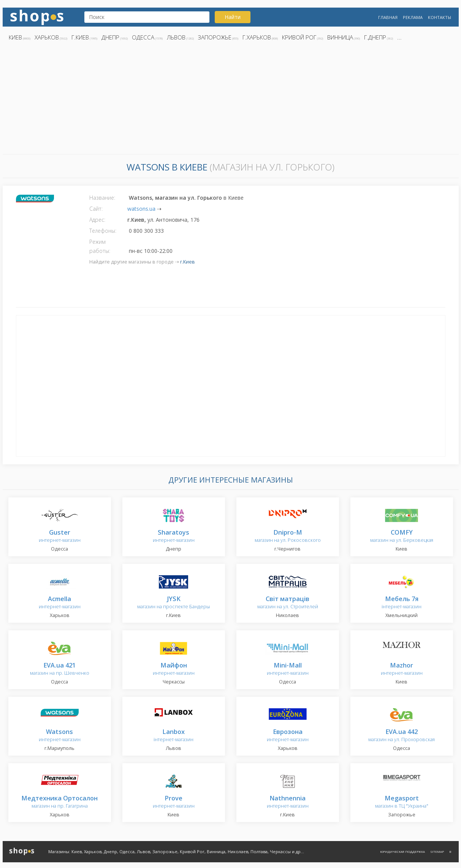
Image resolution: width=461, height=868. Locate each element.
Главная (388, 17)
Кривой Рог (299, 37)
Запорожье (215, 37)
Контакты (440, 17)
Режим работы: (100, 246)
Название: (102, 198)
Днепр (110, 37)
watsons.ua (141, 209)
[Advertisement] (231, 100)
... (399, 37)
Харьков (47, 37)
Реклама (413, 17)
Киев (15, 37)
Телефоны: (103, 231)
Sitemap (437, 851)
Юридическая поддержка (402, 851)
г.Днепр (375, 37)
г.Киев (80, 37)
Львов (176, 37)
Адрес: (97, 220)
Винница (340, 37)
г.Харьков (257, 37)
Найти (233, 17)
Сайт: (96, 209)
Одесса (143, 37)
